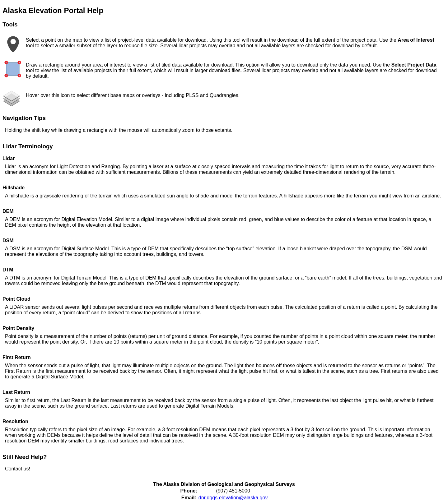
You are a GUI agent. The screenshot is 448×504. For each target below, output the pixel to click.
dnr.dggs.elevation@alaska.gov (233, 498)
